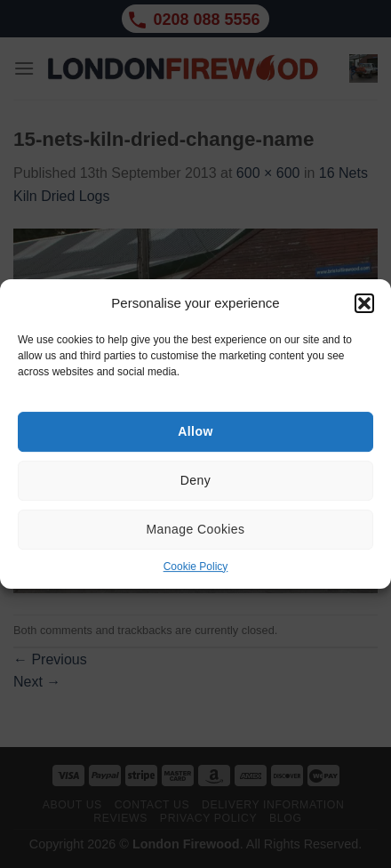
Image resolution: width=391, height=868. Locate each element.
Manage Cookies (196, 529)
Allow (195, 431)
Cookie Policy (196, 567)
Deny (195, 480)
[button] (364, 303)
